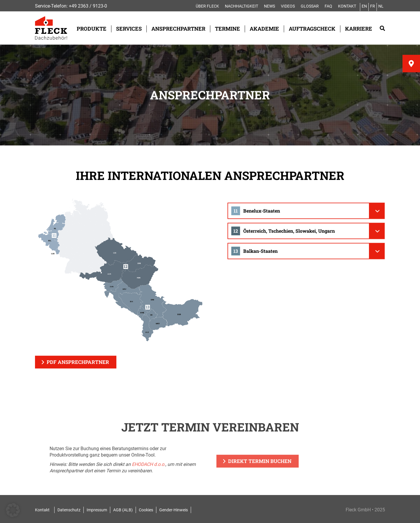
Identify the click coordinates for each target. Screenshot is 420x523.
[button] (13, 510)
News (269, 6)
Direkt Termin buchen (260, 468)
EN (364, 6)
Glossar (310, 6)
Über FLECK (207, 6)
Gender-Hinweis (174, 510)
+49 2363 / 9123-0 (88, 6)
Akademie (264, 29)
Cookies (146, 510)
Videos (288, 6)
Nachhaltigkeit (242, 6)
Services (129, 29)
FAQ (328, 6)
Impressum (97, 510)
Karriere (359, 29)
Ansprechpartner (178, 29)
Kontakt (347, 6)
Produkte (92, 29)
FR (373, 6)
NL (381, 6)
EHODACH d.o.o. (149, 471)
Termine (228, 29)
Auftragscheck (312, 29)
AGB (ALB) (123, 510)
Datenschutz (69, 510)
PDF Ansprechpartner (78, 363)
